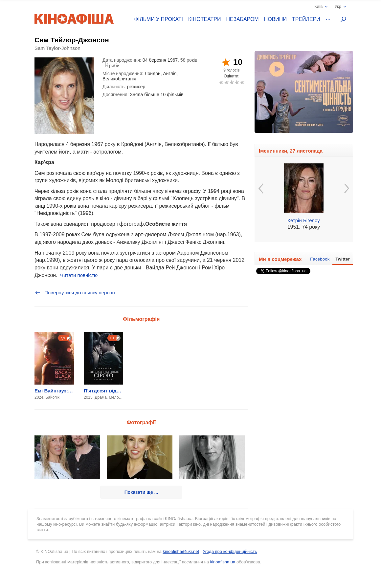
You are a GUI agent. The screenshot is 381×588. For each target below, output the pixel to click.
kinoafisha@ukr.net (181, 551)
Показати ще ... (141, 492)
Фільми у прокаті (159, 19)
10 (242, 82)
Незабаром (243, 19)
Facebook (320, 259)
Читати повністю (79, 275)
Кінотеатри (205, 19)
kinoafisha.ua (223, 562)
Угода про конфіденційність (230, 551)
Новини (275, 19)
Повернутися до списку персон (75, 293)
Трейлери (306, 19)
